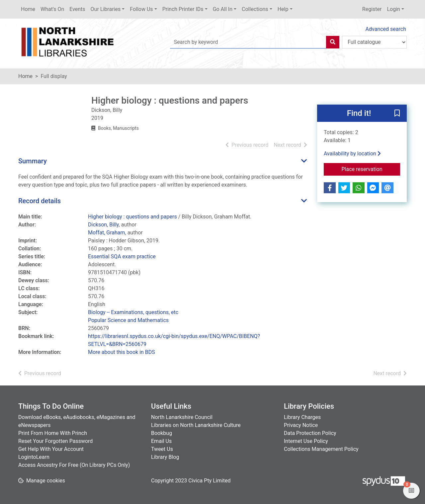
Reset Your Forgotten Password (55, 441)
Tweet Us (162, 449)
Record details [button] (40, 201)
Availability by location (352, 154)
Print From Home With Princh (53, 433)
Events (77, 9)
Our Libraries (106, 9)
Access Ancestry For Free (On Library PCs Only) (74, 465)
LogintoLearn (34, 457)
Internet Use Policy (306, 441)
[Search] (333, 42)
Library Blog (165, 457)
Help (283, 9)
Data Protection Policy (310, 433)
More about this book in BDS (122, 352)
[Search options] (374, 42)
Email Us (161, 441)
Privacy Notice (301, 425)
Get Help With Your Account (51, 449)
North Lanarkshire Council (182, 417)
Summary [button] (33, 161)
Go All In (223, 9)
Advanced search (386, 29)
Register (372, 9)
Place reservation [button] (371, 169)
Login (393, 9)
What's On (52, 9)
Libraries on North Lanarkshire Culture (196, 425)
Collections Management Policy (321, 449)
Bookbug (162, 433)
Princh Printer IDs (183, 9)
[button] (397, 114)
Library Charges (302, 417)
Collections (255, 9)
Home (28, 9)
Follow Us (141, 9)
